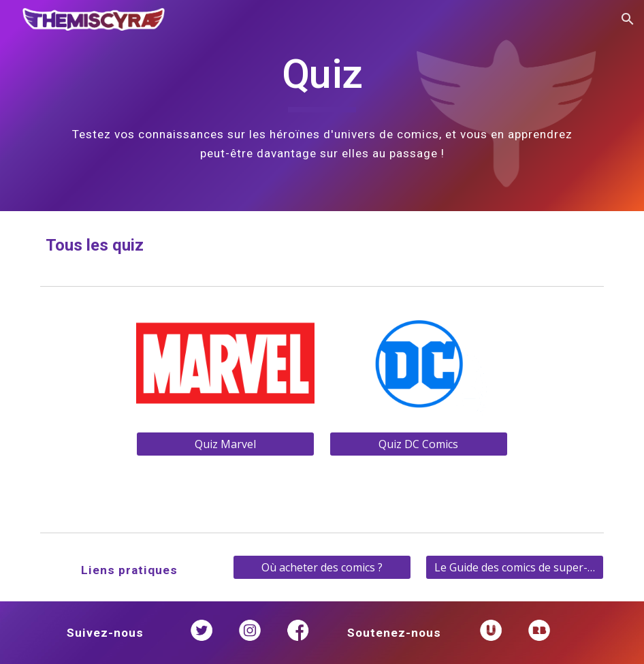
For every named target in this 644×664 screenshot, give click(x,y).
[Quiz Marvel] (225, 444)
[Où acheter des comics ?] (322, 567)
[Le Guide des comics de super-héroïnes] (515, 567)
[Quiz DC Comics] (419, 444)
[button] (628, 19)
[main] (322, 106)
